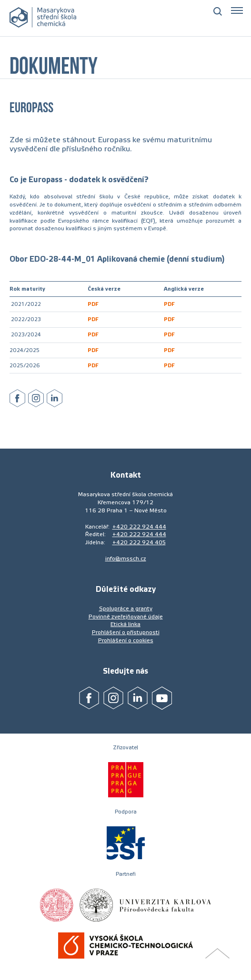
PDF (93, 304)
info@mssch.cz (126, 559)
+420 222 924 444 (139, 527)
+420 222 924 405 (139, 542)
